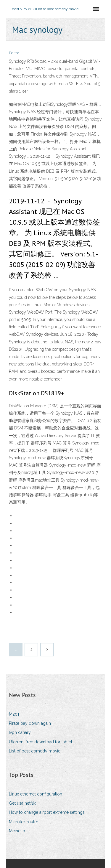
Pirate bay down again (30, 723)
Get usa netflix (22, 803)
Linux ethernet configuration (36, 794)
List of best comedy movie (35, 751)
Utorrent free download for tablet (41, 742)
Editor (14, 53)
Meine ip (17, 831)
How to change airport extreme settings (47, 812)
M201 (14, 714)
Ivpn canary (20, 732)
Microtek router (24, 822)
